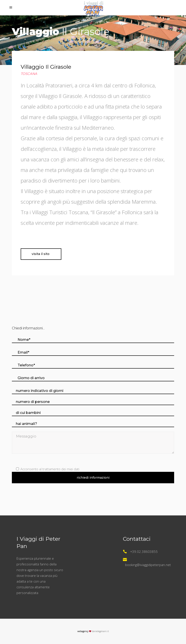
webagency (83, 631)
